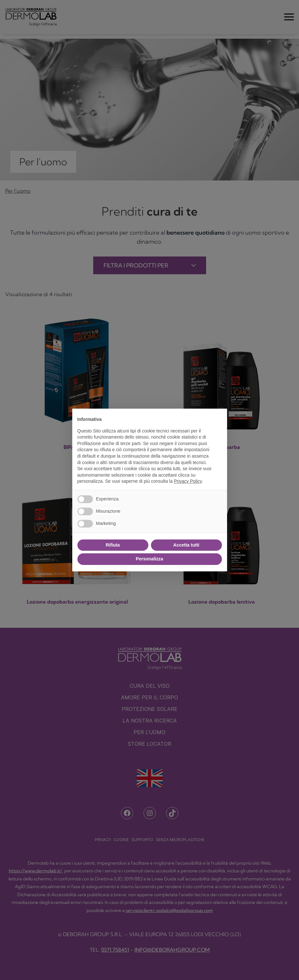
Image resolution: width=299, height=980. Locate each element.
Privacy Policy (188, 481)
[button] (219, 419)
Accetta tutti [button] (186, 545)
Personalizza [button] (149, 559)
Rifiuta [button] (113, 545)
